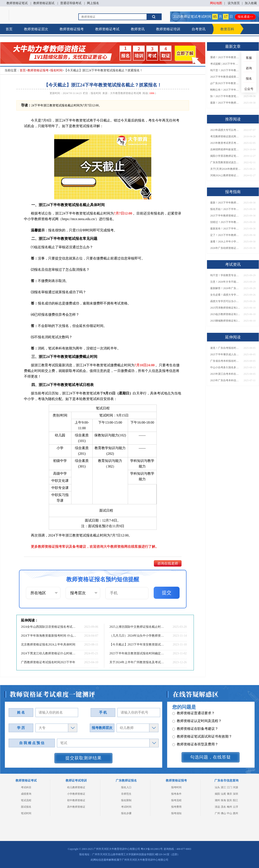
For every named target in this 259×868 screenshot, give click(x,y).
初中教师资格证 (76, 800)
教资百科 (227, 29)
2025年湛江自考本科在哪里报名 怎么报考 (225, 374)
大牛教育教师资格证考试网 (126, 93)
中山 (229, 813)
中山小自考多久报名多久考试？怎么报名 (225, 367)
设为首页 (234, 3)
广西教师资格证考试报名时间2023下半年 (48, 662)
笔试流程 (26, 800)
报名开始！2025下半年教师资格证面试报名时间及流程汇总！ (225, 209)
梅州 (229, 807)
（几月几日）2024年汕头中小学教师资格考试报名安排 (137, 636)
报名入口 (126, 787)
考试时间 (126, 807)
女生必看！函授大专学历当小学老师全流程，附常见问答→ (225, 295)
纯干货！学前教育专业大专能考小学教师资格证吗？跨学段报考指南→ (225, 275)
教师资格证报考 (72, 29)
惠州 (235, 813)
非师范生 (126, 794)
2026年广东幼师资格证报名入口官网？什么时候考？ (225, 248)
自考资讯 (199, 29)
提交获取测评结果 (84, 758)
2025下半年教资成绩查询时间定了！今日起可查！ (225, 77)
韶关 (229, 800)
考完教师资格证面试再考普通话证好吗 (225, 136)
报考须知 (176, 813)
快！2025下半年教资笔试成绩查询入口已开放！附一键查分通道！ (225, 96)
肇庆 (229, 794)
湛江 (223, 787)
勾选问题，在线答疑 (211, 757)
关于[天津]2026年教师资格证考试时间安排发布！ (225, 169)
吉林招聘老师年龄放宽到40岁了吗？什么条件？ (225, 149)
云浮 (235, 807)
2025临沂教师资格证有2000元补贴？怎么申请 (225, 314)
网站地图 (216, 3)
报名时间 (56, 70)
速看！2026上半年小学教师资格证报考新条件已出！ (225, 242)
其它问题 (181, 723)
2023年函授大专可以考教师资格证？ (225, 130)
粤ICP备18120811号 (152, 849)
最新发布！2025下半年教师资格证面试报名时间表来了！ (225, 229)
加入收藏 (251, 3)
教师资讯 (138, 29)
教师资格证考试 (107, 29)
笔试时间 (26, 813)
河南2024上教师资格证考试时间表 (225, 175)
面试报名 (26, 807)
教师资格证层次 (36, 29)
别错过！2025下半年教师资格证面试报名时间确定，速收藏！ (225, 222)
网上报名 (93, 3)
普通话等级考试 (71, 3)
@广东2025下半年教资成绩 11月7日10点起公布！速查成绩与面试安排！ (225, 83)
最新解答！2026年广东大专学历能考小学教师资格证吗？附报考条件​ (225, 288)
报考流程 (176, 800)
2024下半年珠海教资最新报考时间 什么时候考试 (49, 636)
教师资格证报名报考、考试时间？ (200, 731)
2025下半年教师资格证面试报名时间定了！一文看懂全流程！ (225, 216)
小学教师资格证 (76, 794)
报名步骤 (126, 813)
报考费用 (176, 807)
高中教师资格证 (76, 807)
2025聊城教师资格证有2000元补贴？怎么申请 (225, 321)
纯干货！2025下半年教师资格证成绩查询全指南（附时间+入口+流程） (225, 70)
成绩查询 (26, 794)
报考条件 (176, 794)
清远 (217, 807)
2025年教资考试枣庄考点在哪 (225, 143)
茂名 (223, 807)
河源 (235, 787)
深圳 (235, 794)
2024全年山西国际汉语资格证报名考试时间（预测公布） (49, 627)
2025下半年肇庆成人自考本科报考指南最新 (225, 354)
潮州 (217, 800)
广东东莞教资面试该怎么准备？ (225, 162)
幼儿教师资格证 (76, 787)
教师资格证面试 (44, 3)
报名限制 (126, 800)
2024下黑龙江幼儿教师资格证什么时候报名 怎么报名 (49, 653)
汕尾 (223, 794)
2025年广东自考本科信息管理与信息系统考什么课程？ (225, 380)
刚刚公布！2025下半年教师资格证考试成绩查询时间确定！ (225, 90)
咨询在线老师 (168, 563)
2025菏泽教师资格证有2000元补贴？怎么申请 (225, 308)
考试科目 (26, 787)
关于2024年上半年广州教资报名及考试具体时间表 (137, 662)
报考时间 (176, 787)
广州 (217, 813)
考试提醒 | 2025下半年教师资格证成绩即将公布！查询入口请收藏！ (225, 64)
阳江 (235, 800)
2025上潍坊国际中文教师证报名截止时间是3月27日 (137, 627)
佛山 (223, 813)
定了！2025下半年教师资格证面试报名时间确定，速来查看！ (225, 235)
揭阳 (217, 794)
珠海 (223, 800)
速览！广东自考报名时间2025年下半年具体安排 (225, 348)
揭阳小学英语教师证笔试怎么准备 (225, 156)
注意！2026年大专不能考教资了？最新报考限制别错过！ (225, 282)
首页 (9, 29)
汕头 (217, 787)
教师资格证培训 (168, 29)
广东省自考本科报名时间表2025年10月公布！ (225, 361)
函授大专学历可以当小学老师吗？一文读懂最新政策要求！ (225, 301)
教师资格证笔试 (17, 3)
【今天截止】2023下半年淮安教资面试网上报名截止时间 (137, 645)
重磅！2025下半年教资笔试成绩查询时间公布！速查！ (225, 57)
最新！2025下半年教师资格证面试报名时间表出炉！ (225, 103)
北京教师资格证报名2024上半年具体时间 (48, 645)
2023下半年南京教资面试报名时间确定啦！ (137, 653)
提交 (167, 593)
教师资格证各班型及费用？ (195, 715)
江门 (229, 787)
